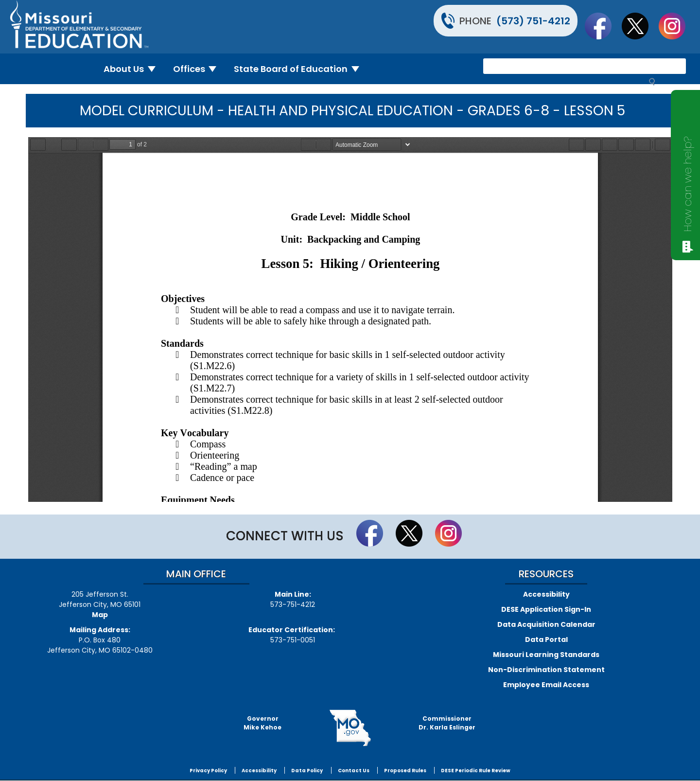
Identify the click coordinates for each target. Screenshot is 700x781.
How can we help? (688, 184)
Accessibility (546, 594)
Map (100, 615)
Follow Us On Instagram (677, 26)
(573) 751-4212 (533, 21)
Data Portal (546, 639)
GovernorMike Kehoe (262, 723)
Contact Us (354, 771)
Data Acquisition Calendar (546, 624)
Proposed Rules (405, 771)
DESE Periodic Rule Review (476, 771)
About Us (133, 69)
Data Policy (307, 771)
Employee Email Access (546, 685)
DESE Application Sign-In (546, 609)
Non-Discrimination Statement (546, 670)
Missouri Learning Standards (546, 655)
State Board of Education (300, 69)
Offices (199, 69)
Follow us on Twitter (640, 26)
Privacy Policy (208, 771)
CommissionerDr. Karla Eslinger (447, 723)
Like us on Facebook (603, 26)
